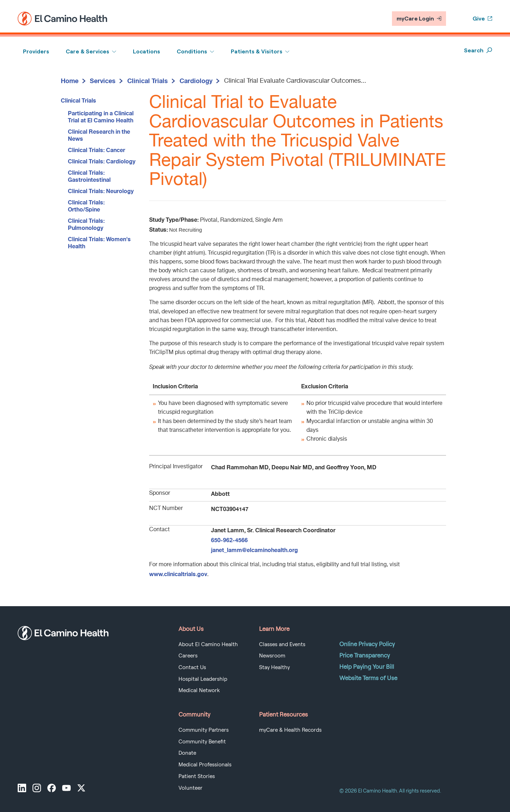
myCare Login (419, 19)
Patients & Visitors (257, 51)
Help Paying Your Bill (367, 667)
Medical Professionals (205, 765)
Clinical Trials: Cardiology (102, 161)
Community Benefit (202, 742)
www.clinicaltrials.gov (178, 574)
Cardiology (196, 81)
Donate (187, 753)
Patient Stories (197, 776)
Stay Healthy (274, 667)
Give (482, 19)
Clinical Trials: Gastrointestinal (89, 176)
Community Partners (204, 730)
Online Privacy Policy (367, 644)
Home (70, 81)
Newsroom (272, 656)
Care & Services (87, 51)
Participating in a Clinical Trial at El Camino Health (101, 117)
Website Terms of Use (368, 678)
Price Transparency (365, 655)
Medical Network (199, 690)
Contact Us (192, 667)
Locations (146, 51)
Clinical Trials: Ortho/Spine (86, 206)
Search (478, 50)
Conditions (192, 51)
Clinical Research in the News (99, 135)
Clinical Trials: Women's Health (99, 242)
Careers (188, 656)
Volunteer (190, 788)
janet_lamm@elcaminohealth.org (254, 550)
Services (103, 81)
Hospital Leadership (203, 679)
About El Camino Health (208, 644)
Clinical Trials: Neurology (101, 191)
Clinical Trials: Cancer (96, 150)
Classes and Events (282, 644)
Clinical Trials (148, 81)
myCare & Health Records (290, 730)
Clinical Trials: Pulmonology (86, 224)
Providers (36, 51)
